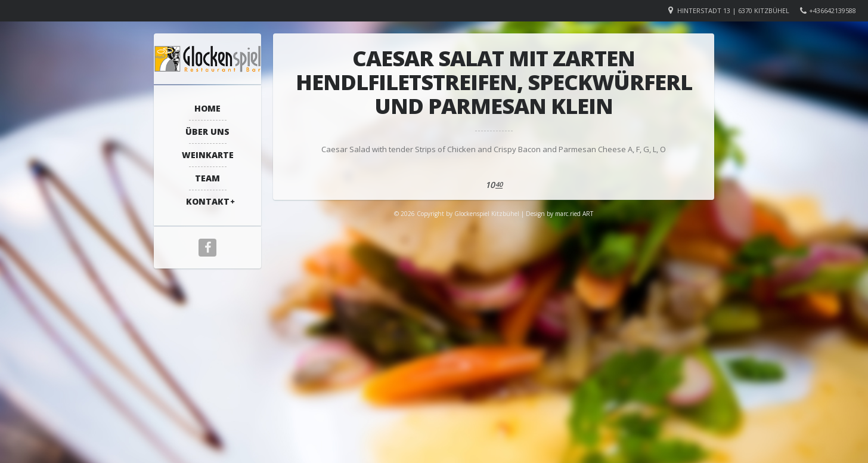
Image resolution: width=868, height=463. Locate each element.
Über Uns (207, 132)
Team (207, 178)
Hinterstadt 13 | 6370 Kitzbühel (733, 10)
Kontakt (208, 201)
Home (207, 108)
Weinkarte (208, 155)
